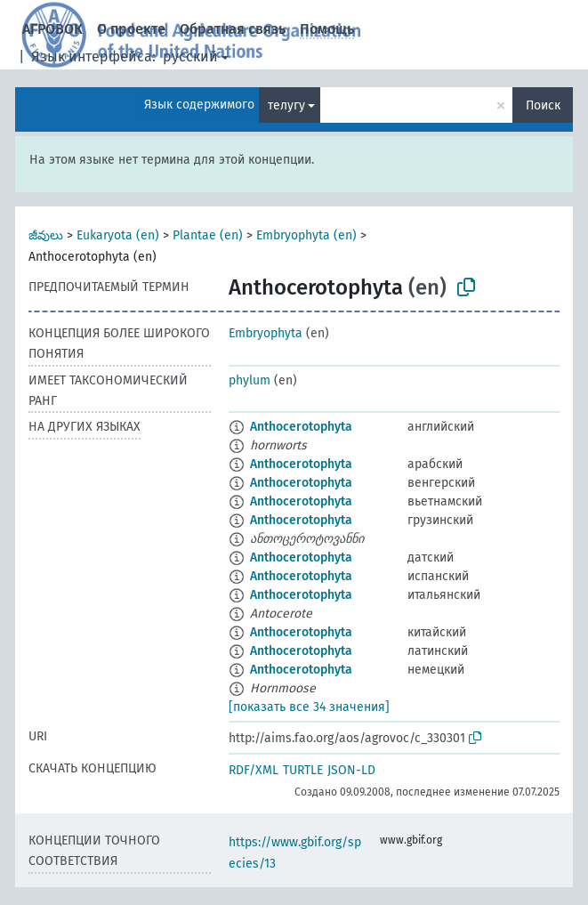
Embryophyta (266, 333)
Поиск (543, 105)
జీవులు (46, 235)
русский (190, 57)
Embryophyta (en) (306, 235)
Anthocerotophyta (301, 427)
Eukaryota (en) (118, 235)
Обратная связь (233, 29)
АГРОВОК (52, 29)
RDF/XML (254, 770)
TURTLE (303, 770)
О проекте (131, 29)
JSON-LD (351, 770)
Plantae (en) (208, 235)
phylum (250, 380)
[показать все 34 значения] (309, 707)
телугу (286, 105)
